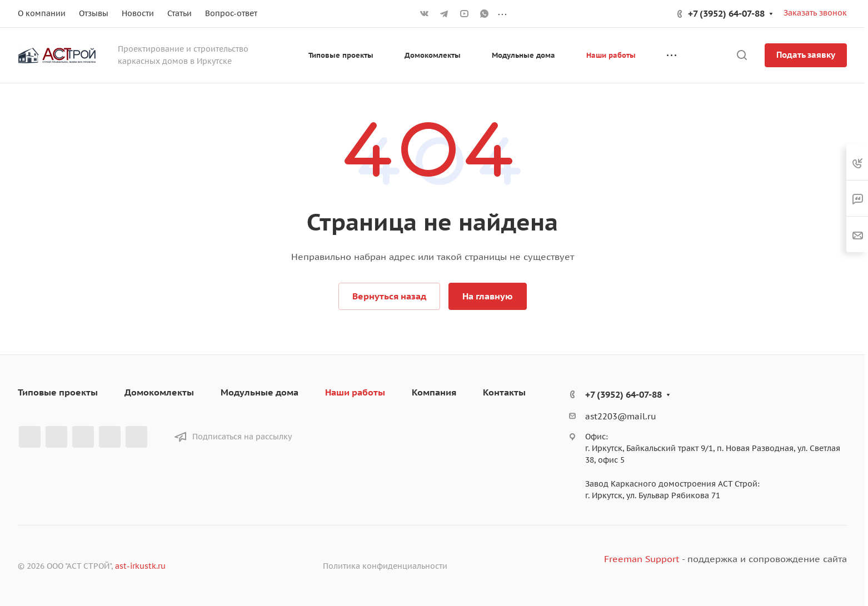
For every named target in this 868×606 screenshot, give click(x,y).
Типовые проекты (58, 392)
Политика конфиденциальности (385, 566)
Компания (434, 392)
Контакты (504, 392)
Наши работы (355, 392)
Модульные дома (260, 392)
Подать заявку (806, 55)
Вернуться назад (389, 296)
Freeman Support (642, 559)
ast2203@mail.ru (621, 416)
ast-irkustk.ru (140, 566)
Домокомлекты (159, 392)
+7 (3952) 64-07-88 (726, 13)
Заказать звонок (815, 13)
